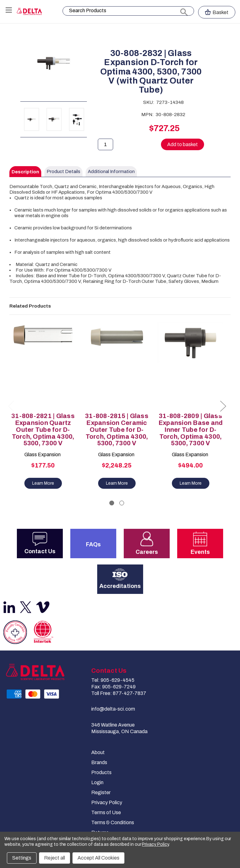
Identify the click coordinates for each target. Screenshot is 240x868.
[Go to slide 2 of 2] (122, 503)
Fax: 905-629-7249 (113, 687)
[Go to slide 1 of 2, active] (112, 503)
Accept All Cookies (98, 858)
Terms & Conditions (113, 822)
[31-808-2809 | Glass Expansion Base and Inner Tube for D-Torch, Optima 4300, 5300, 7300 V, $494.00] (190, 365)
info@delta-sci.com (113, 709)
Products (101, 772)
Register (101, 792)
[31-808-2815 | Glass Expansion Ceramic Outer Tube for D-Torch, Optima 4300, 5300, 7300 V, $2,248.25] (117, 365)
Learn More (43, 483)
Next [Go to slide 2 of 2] (223, 406)
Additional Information (111, 171)
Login (97, 782)
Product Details (63, 171)
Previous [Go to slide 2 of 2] (11, 406)
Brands (99, 762)
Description (25, 172)
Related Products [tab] (30, 306)
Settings (22, 858)
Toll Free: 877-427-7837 (119, 693)
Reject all (55, 858)
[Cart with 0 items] (217, 12)
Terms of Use (106, 812)
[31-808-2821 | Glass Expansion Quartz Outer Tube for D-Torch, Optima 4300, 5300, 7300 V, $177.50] (43, 365)
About (98, 752)
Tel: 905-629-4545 (113, 680)
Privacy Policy (107, 802)
